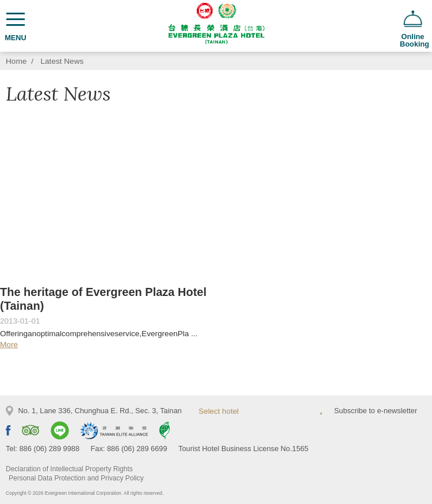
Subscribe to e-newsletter (376, 411)
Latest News (62, 61)
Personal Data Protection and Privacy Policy (76, 478)
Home (16, 61)
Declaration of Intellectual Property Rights (69, 469)
